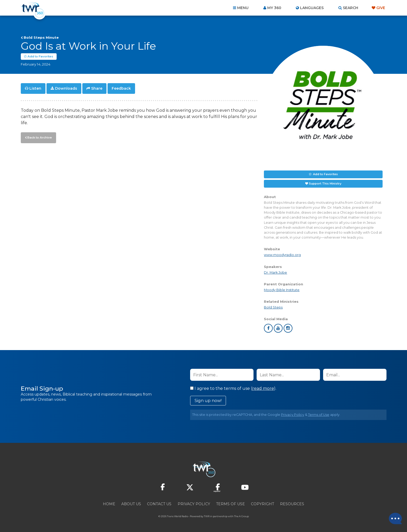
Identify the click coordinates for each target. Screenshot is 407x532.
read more (263, 388)
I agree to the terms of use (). (233, 388)
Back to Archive (39, 137)
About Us (131, 504)
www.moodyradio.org (282, 255)
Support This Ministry (325, 183)
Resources (292, 504)
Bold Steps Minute (41, 37)
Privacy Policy (293, 415)
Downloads (66, 88)
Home (109, 504)
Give (381, 8)
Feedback (121, 88)
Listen (35, 88)
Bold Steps (273, 307)
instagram (288, 328)
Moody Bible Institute (282, 290)
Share (97, 88)
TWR (207, 516)
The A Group (241, 516)
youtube (278, 328)
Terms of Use (319, 415)
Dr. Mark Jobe (275, 272)
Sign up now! (208, 401)
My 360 (274, 8)
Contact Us (159, 504)
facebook (268, 328)
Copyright (262, 504)
